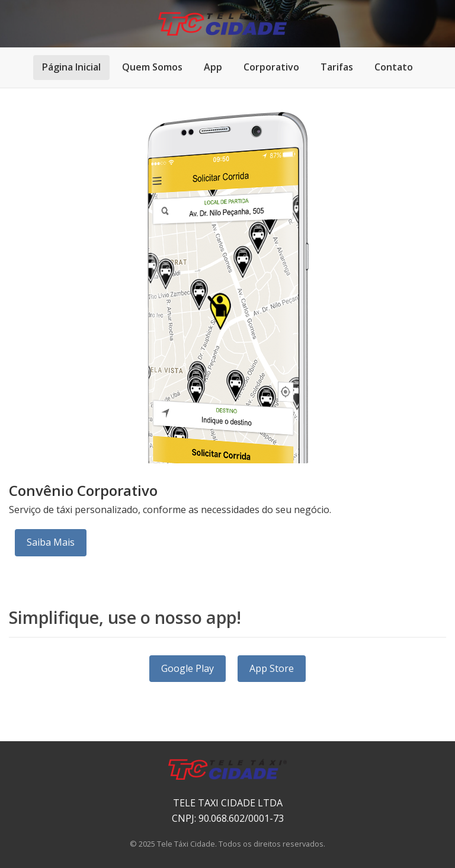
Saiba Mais (51, 542)
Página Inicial (71, 67)
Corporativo (271, 67)
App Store (272, 668)
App (213, 67)
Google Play (188, 668)
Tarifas (337, 67)
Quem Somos (152, 67)
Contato (394, 67)
